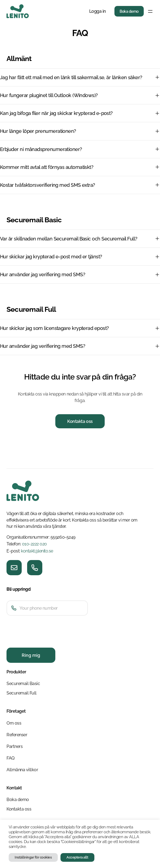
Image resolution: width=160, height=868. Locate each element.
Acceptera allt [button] (77, 857)
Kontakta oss (80, 421)
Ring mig (31, 655)
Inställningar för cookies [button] (33, 857)
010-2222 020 (34, 544)
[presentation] (48, 641)
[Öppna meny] (150, 11)
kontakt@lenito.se (37, 551)
